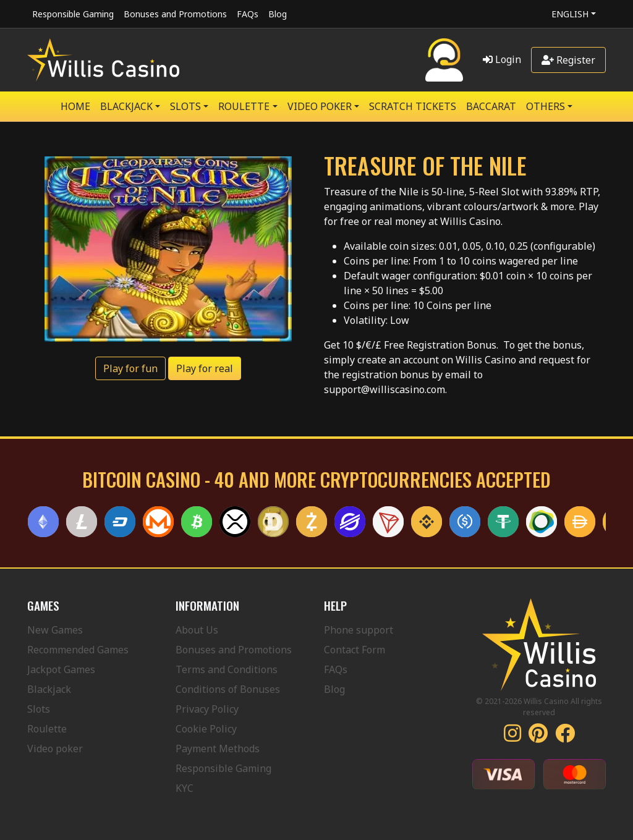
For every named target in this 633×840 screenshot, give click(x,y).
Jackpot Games (61, 669)
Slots (39, 709)
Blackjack (49, 689)
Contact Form (355, 650)
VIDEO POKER (320, 106)
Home (75, 106)
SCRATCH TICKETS (413, 106)
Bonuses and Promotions (175, 14)
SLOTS (185, 106)
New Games (55, 630)
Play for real (205, 368)
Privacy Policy (207, 709)
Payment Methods (218, 749)
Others (546, 106)
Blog (278, 14)
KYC (185, 788)
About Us (197, 630)
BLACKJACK (126, 106)
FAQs (248, 14)
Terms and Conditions (227, 669)
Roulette (47, 729)
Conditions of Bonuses (228, 689)
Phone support (359, 630)
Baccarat (491, 106)
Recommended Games (78, 650)
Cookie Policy (206, 729)
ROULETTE (244, 106)
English (570, 14)
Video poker (55, 749)
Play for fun (130, 368)
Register (568, 60)
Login (502, 59)
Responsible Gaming (73, 14)
